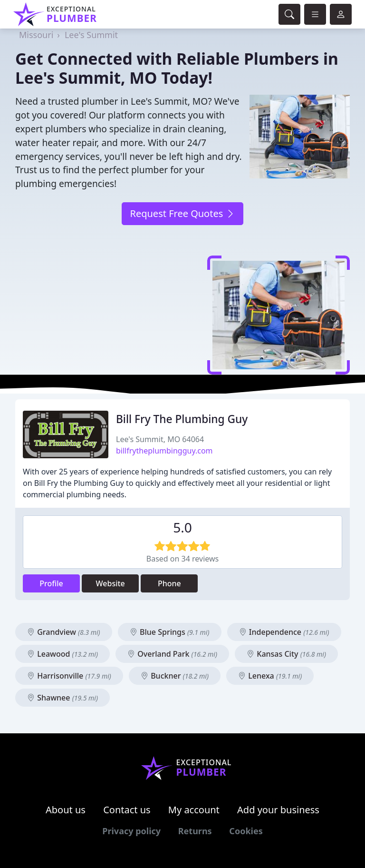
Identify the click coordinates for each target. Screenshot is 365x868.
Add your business (278, 810)
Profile (51, 583)
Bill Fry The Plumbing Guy (182, 419)
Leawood (62, 654)
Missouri (36, 35)
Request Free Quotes (182, 213)
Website (110, 583)
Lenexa (270, 676)
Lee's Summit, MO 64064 (160, 439)
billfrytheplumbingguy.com (164, 451)
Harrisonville (69, 676)
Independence (284, 632)
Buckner (175, 676)
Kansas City (286, 654)
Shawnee (62, 698)
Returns (195, 831)
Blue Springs (170, 632)
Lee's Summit (91, 35)
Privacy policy (131, 831)
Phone (169, 583)
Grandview (64, 632)
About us (66, 810)
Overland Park (172, 654)
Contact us (127, 810)
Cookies (246, 831)
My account (194, 810)
